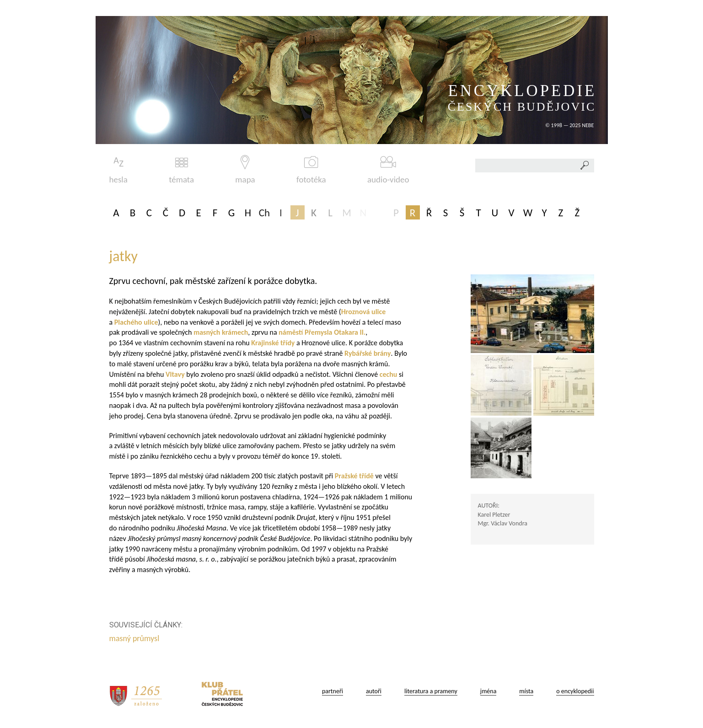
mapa (245, 170)
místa (526, 691)
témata (181, 170)
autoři (374, 691)
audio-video (388, 170)
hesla (118, 170)
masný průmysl (135, 638)
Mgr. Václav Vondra (503, 523)
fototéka (311, 170)
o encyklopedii (575, 691)
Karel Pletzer (494, 515)
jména (488, 691)
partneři (333, 691)
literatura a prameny (431, 691)
